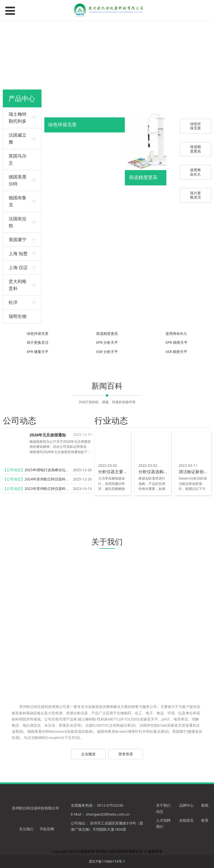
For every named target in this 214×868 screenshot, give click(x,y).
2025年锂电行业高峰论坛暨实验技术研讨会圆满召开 (67, 470)
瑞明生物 (18, 316)
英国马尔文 (18, 159)
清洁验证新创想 (193, 472)
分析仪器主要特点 (115, 472)
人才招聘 (163, 820)
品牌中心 (187, 805)
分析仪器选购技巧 (155, 472)
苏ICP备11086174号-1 (107, 861)
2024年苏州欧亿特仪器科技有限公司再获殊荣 (61, 479)
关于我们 (163, 805)
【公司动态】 (14, 470)
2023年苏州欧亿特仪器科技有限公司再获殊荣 (61, 489)
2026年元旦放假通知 (48, 435)
